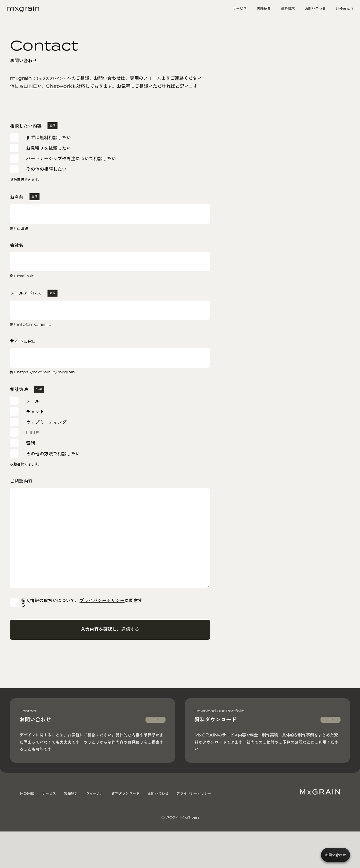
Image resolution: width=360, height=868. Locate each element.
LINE (30, 86)
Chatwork (59, 86)
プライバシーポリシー (105, 618)
